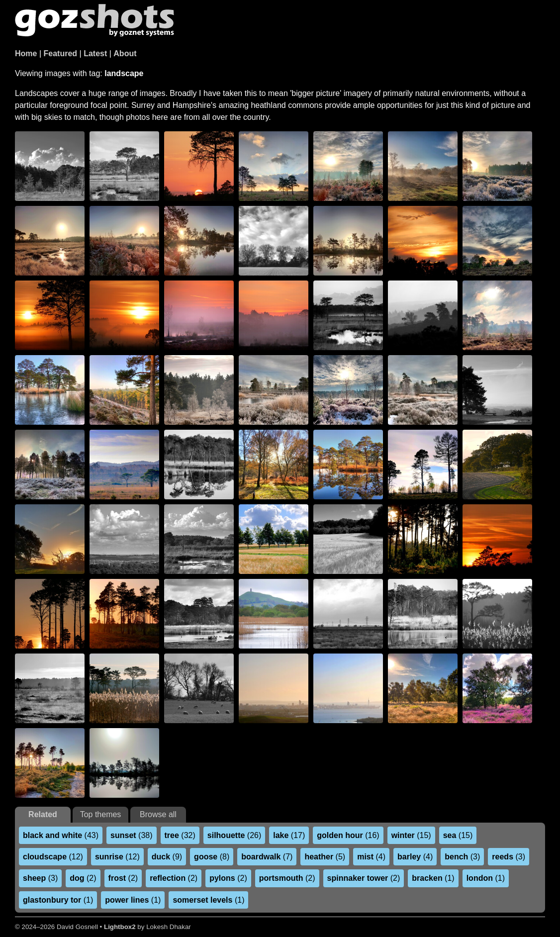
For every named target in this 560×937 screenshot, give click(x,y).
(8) (212, 857)
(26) (234, 835)
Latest (95, 53)
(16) (348, 835)
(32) (180, 835)
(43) (61, 835)
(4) (371, 857)
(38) (131, 835)
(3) (462, 857)
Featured (61, 53)
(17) (289, 835)
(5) (325, 857)
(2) (83, 878)
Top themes (101, 814)
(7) (267, 857)
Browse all (158, 814)
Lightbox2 (120, 927)
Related (43, 814)
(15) (411, 835)
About (125, 53)
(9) (167, 857)
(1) (433, 878)
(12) (53, 857)
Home (26, 53)
